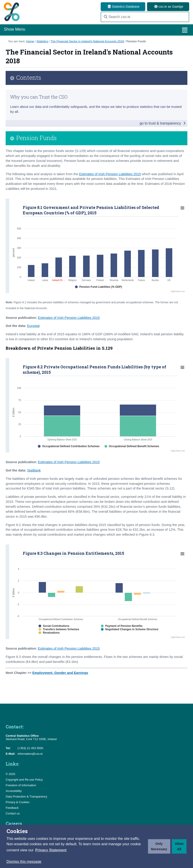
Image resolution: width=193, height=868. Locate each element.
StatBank (34, 470)
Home (30, 41)
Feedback (12, 808)
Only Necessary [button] (159, 846)
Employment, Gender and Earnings (60, 673)
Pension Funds (136, 41)
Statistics (42, 41)
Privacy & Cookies (17, 802)
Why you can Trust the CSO (39, 97)
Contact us (13, 813)
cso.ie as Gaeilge (168, 7)
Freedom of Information (21, 785)
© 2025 (10, 774)
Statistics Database (123, 7)
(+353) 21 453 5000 (30, 748)
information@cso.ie (30, 754)
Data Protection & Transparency (26, 797)
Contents (29, 78)
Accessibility (14, 791)
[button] (51, 850)
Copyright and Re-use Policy (24, 780)
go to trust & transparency (163, 123)
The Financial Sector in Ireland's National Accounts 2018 (87, 41)
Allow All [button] (179, 846)
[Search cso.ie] (145, 17)
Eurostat (33, 326)
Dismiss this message (24, 862)
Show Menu (96, 30)
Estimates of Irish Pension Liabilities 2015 (110, 174)
